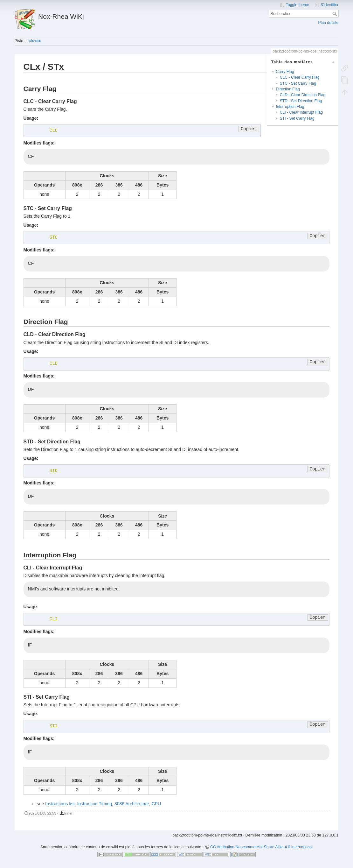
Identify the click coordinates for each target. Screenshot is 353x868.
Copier (249, 129)
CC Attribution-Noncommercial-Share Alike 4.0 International (261, 847)
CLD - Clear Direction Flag (303, 95)
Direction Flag (288, 89)
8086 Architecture (132, 804)
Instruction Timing (94, 804)
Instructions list (60, 804)
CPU (156, 804)
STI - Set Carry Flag (297, 118)
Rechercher (335, 14)
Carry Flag (285, 72)
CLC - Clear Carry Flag (300, 77)
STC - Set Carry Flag (298, 83)
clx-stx (35, 41)
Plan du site (328, 23)
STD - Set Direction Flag (301, 101)
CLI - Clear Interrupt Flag (301, 112)
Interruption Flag (290, 107)
